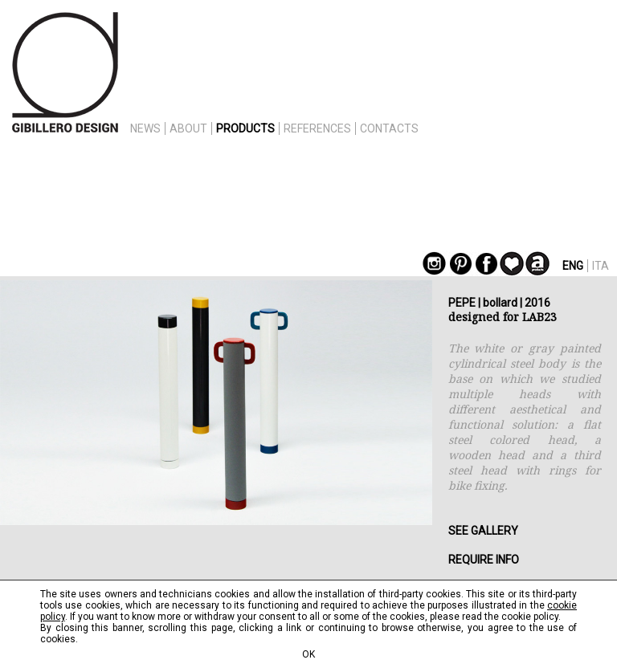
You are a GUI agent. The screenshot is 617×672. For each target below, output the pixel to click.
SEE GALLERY (483, 531)
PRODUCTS (245, 128)
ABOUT (188, 128)
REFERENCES (317, 128)
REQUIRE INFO (484, 560)
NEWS (145, 128)
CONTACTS (389, 128)
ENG (573, 266)
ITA (601, 266)
